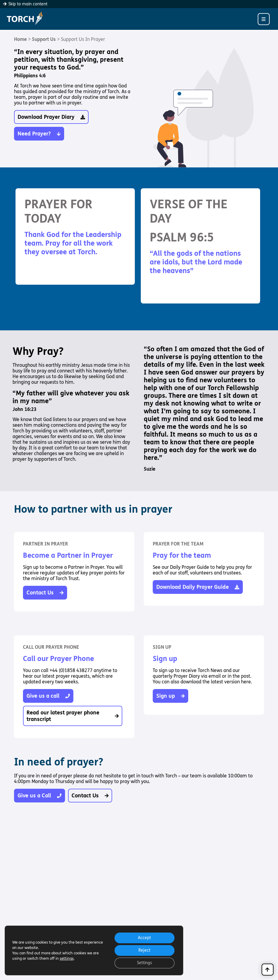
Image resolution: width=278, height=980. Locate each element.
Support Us (44, 39)
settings (67, 959)
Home (20, 39)
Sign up (170, 696)
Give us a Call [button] (40, 796)
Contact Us (45, 593)
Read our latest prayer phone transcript (73, 716)
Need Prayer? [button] (39, 134)
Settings (144, 963)
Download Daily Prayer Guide (198, 587)
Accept (144, 938)
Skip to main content (25, 4)
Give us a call (48, 696)
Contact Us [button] (90, 796)
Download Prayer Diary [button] (51, 117)
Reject (144, 950)
